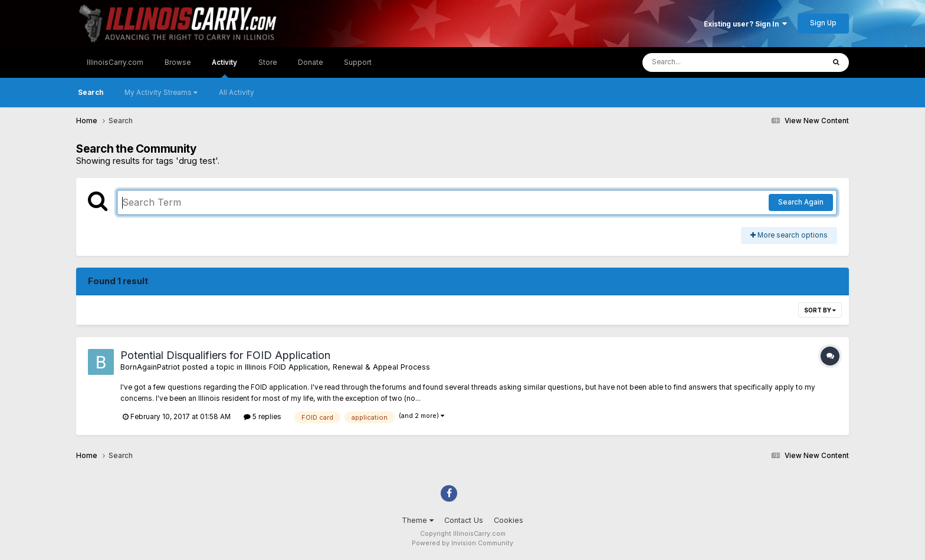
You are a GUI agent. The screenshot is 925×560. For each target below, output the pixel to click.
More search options (789, 235)
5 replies (263, 417)
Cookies (509, 520)
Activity (224, 68)
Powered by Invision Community (462, 543)
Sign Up (823, 23)
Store (268, 62)
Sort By (820, 310)
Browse (178, 62)
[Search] (703, 62)
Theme (418, 520)
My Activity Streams (161, 93)
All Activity (237, 93)
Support (358, 62)
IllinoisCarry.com (115, 62)
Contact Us (464, 520)
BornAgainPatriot (150, 367)
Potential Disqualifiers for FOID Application (225, 355)
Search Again (801, 202)
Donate (310, 62)
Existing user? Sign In (745, 24)
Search (91, 93)
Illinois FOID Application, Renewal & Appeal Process (337, 367)
